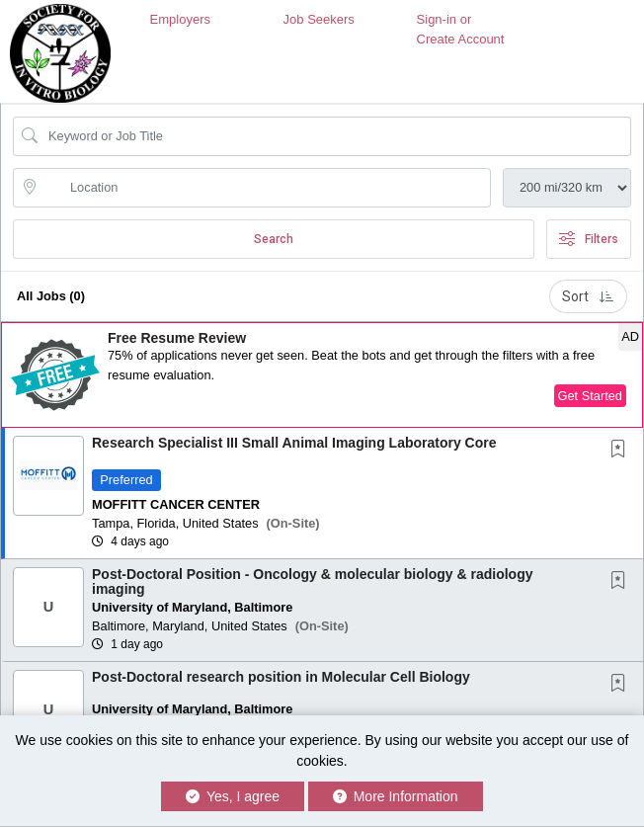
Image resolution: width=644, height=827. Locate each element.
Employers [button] (180, 19)
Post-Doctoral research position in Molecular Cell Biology (281, 677)
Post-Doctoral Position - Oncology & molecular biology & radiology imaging (312, 581)
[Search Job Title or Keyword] (336, 136)
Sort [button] (588, 296)
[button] (322, 375)
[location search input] (266, 188)
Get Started (590, 396)
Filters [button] (589, 239)
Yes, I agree (233, 796)
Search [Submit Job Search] (274, 239)
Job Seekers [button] (319, 19)
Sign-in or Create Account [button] (461, 29)
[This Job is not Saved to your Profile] (622, 451)
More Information (396, 796)
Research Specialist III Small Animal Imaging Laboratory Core (294, 443)
